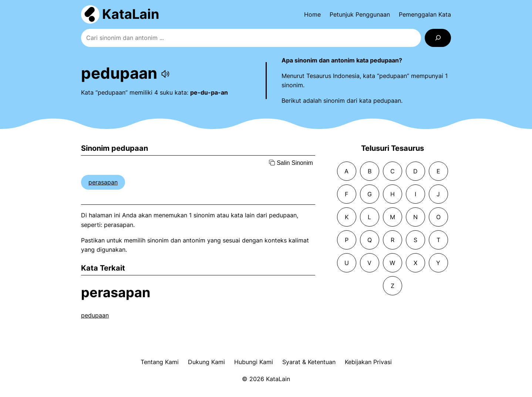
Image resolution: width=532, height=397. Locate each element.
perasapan (103, 182)
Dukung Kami (206, 362)
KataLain (131, 14)
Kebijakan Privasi (368, 362)
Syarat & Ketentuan (309, 362)
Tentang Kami (160, 362)
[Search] (438, 38)
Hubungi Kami (254, 362)
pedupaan (95, 315)
